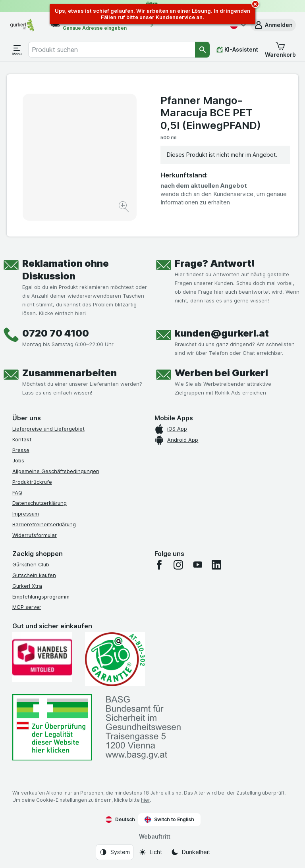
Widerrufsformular (35, 535)
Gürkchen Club (31, 564)
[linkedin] (216, 565)
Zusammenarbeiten (69, 373)
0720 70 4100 (56, 333)
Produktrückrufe (32, 482)
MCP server (27, 607)
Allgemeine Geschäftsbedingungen (56, 471)
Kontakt (22, 439)
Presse (21, 450)
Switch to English (169, 820)
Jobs (18, 460)
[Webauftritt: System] (115, 852)
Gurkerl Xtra (27, 586)
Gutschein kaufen (34, 575)
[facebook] (159, 565)
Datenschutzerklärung (40, 503)
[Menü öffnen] (17, 50)
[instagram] (178, 565)
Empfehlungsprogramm (41, 597)
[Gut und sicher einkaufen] (115, 659)
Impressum (26, 514)
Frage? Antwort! (215, 263)
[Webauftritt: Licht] (150, 852)
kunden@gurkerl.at (222, 333)
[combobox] (112, 50)
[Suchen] (202, 50)
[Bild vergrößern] (125, 208)
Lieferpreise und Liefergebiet (48, 429)
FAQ (17, 493)
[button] (273, 25)
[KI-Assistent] (237, 50)
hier (145, 800)
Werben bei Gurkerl (221, 373)
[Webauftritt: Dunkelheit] (190, 852)
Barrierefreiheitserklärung (44, 524)
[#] (52, 727)
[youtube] (197, 565)
